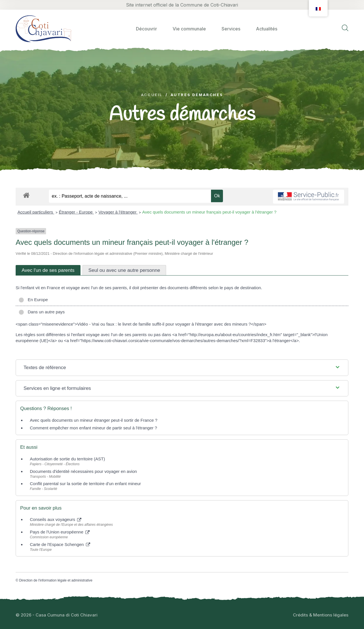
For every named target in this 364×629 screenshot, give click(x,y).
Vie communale (189, 29)
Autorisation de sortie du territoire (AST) (67, 459)
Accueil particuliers (36, 212)
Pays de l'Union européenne (60, 532)
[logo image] (44, 29)
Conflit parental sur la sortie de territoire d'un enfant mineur (85, 484)
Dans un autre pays (42, 312)
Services (231, 29)
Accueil (152, 95)
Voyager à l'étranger (118, 212)
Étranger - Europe (76, 212)
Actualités (267, 29)
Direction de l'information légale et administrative (56, 580)
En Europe (33, 300)
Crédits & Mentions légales (321, 615)
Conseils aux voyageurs (56, 519)
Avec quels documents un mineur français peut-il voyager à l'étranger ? (209, 212)
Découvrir (146, 29)
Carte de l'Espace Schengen (60, 544)
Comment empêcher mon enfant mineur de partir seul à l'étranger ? (93, 428)
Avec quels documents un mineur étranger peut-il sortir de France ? (94, 420)
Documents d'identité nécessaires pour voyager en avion (83, 471)
